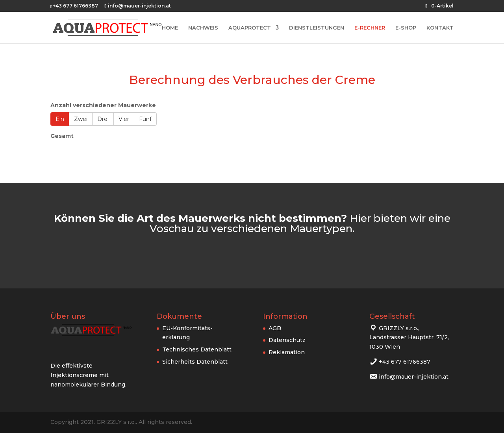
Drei (103, 119)
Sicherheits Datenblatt (195, 362)
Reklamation (287, 352)
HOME (170, 28)
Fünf (145, 119)
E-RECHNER (370, 28)
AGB (275, 328)
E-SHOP (406, 28)
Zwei (81, 119)
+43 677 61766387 (405, 362)
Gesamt (62, 136)
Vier (124, 119)
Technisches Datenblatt (197, 349)
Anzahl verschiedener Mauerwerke (103, 105)
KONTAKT (440, 28)
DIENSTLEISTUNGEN (317, 28)
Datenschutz (287, 340)
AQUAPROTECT (250, 28)
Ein (60, 119)
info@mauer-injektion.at (414, 377)
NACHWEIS (203, 28)
